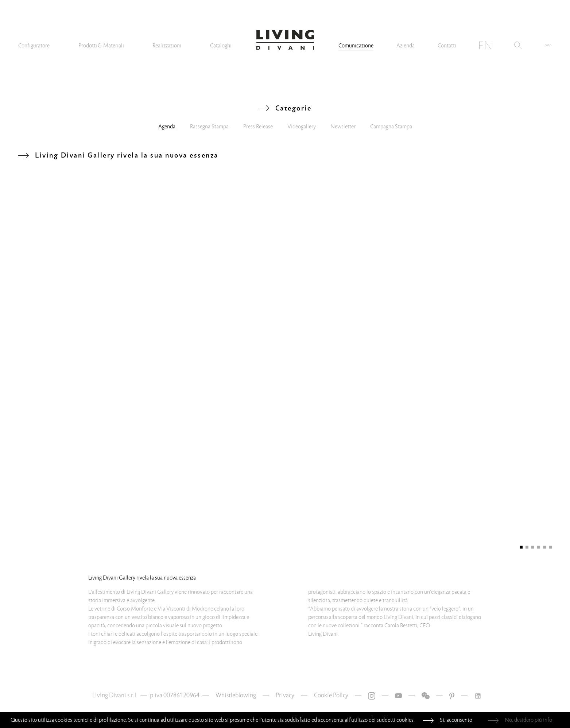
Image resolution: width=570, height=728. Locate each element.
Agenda (167, 127)
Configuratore (34, 46)
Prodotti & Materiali (101, 46)
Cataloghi (221, 46)
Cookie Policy (331, 695)
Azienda (406, 46)
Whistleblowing (236, 695)
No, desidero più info (528, 720)
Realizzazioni (167, 46)
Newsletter (343, 127)
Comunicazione (356, 46)
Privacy (285, 695)
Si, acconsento (456, 720)
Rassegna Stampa (209, 127)
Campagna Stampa (391, 127)
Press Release (258, 127)
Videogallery (302, 127)
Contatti (447, 46)
